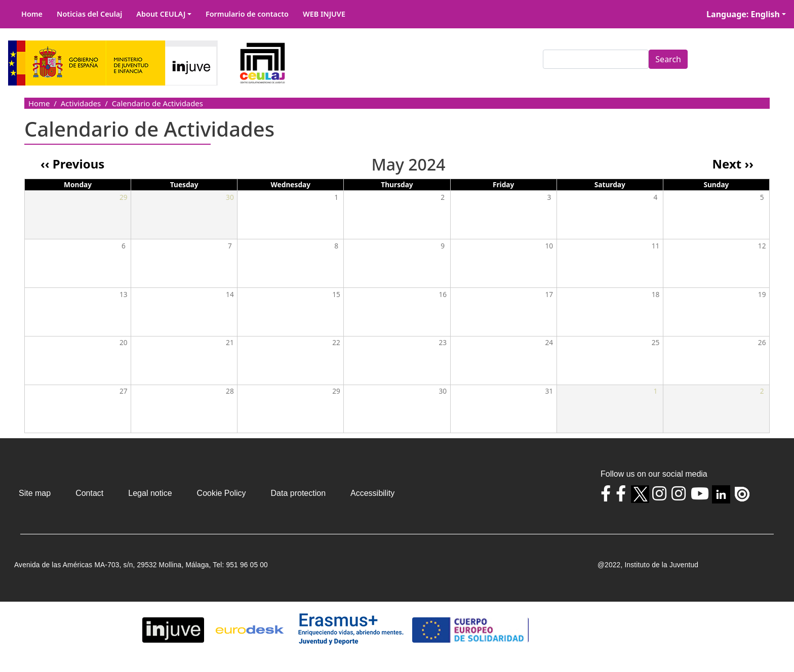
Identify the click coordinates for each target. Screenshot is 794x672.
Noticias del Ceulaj (89, 14)
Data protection (299, 493)
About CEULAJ (161, 14)
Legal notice (150, 493)
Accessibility (372, 493)
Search (668, 59)
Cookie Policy (222, 493)
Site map (35, 493)
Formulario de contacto (247, 14)
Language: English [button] (743, 14)
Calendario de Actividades (157, 103)
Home (32, 14)
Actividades (81, 103)
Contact (89, 493)
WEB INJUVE (324, 14)
